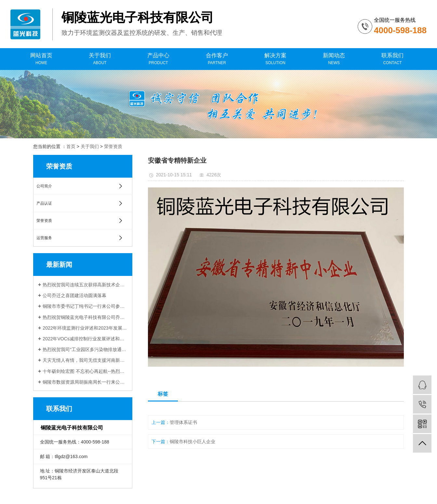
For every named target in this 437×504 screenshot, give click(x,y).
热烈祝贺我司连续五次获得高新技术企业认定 (85, 285)
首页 (71, 146)
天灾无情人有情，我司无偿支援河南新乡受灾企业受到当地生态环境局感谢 (85, 360)
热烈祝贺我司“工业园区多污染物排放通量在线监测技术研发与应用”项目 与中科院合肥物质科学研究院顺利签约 (85, 349)
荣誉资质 (113, 146)
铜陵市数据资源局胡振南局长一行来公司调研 (85, 382)
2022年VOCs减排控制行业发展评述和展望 (85, 339)
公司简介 (44, 186)
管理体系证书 (183, 422)
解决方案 (275, 59)
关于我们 (100, 59)
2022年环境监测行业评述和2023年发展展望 (85, 328)
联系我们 (392, 59)
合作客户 (217, 59)
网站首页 (41, 59)
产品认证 (44, 203)
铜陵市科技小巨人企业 (192, 442)
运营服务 (44, 238)
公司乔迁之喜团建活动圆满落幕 (74, 295)
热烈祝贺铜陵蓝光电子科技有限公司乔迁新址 (85, 317)
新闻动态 (334, 59)
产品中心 (158, 59)
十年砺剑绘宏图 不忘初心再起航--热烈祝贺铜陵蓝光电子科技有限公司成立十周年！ (85, 371)
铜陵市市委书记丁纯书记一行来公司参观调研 (85, 306)
